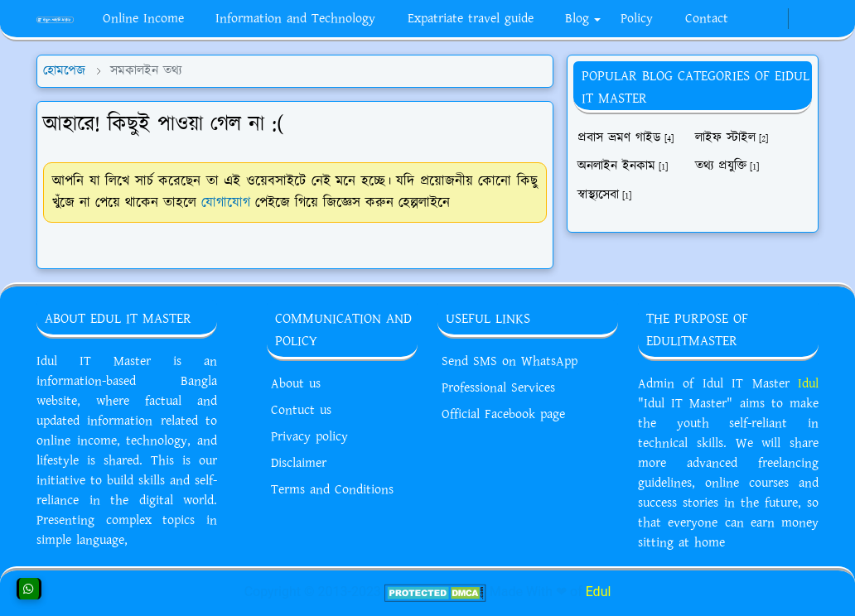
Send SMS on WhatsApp (510, 361)
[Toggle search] (812, 19)
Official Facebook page (503, 414)
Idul (808, 384)
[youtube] (777, 19)
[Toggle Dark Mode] (799, 19)
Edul (599, 592)
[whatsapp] (764, 19)
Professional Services (498, 388)
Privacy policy (309, 437)
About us (296, 384)
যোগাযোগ (226, 203)
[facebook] (751, 19)
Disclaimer (299, 463)
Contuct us (301, 410)
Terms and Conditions (332, 490)
